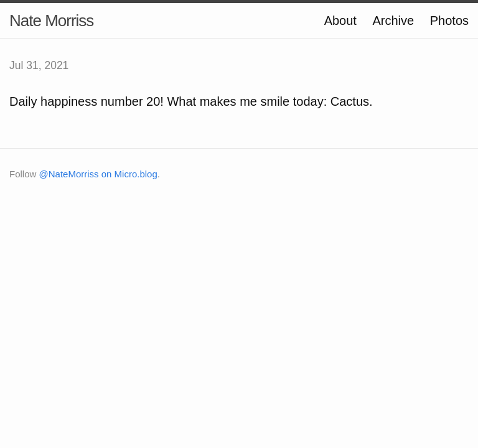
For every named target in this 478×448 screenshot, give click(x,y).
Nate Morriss (51, 21)
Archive (393, 21)
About (340, 21)
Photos (449, 21)
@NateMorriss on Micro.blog (98, 174)
